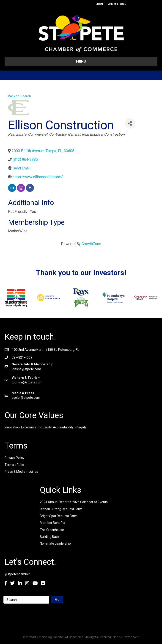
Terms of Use (14, 465)
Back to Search (19, 96)
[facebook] (30, 188)
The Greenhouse (52, 530)
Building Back (49, 537)
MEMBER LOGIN (117, 4)
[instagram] (21, 188)
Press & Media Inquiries (21, 472)
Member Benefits (52, 523)
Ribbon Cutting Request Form (61, 509)
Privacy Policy (14, 458)
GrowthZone (91, 244)
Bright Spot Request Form (59, 516)
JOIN (100, 4)
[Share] (130, 123)
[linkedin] (12, 188)
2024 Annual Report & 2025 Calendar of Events (74, 502)
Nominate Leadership (55, 544)
